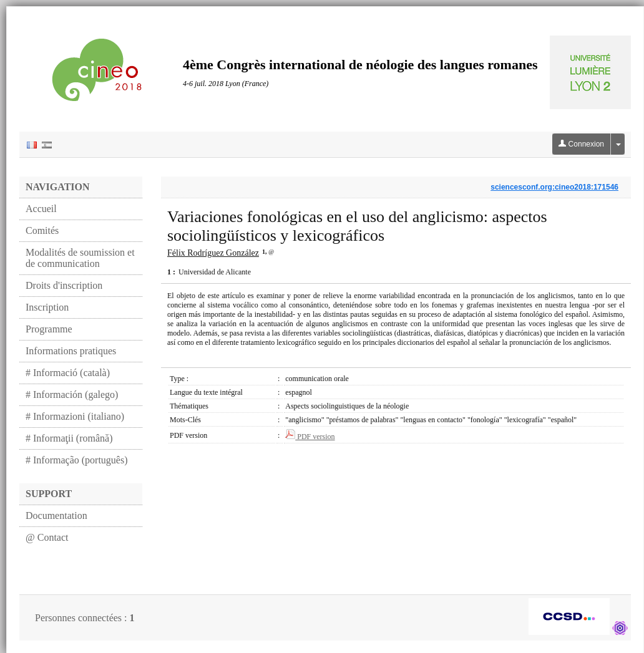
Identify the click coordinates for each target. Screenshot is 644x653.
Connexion (581, 144)
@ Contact (47, 537)
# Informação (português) (77, 460)
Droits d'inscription (64, 285)
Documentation (56, 515)
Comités (42, 230)
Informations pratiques (71, 351)
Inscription (47, 307)
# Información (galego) (72, 394)
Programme (49, 329)
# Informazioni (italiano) (75, 416)
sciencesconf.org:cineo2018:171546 (554, 187)
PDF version (310, 437)
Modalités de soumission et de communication (80, 258)
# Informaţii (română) (69, 438)
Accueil (41, 209)
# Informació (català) (68, 373)
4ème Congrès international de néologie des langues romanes (360, 65)
